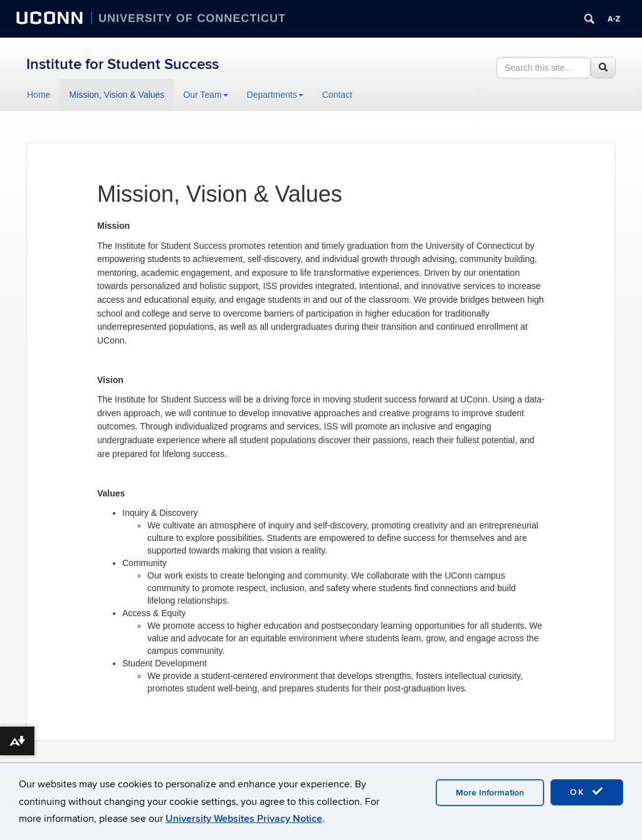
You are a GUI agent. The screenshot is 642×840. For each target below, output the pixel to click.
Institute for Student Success (123, 64)
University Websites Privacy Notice (244, 819)
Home (39, 95)
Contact (337, 95)
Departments (275, 95)
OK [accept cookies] (587, 792)
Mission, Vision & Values (117, 95)
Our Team (205, 95)
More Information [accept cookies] (490, 793)
